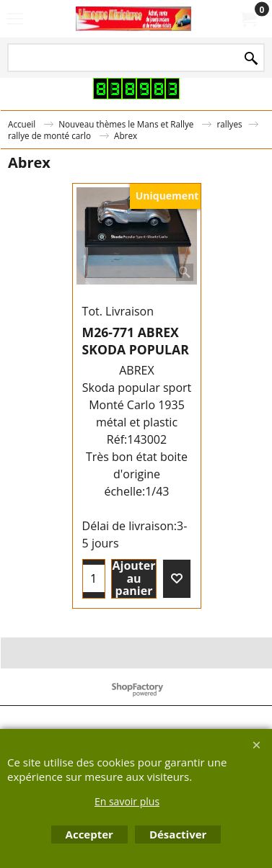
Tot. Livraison (118, 311)
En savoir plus (127, 801)
